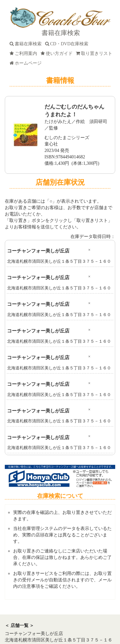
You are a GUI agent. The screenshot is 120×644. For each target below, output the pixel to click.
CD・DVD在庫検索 (68, 44)
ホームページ (27, 63)
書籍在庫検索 (27, 44)
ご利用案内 (24, 53)
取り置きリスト (95, 53)
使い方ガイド (58, 53)
